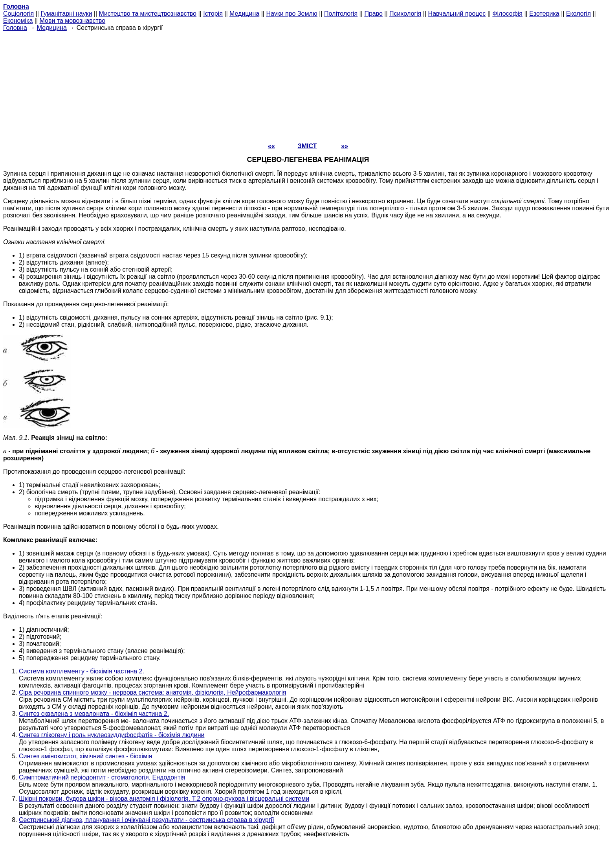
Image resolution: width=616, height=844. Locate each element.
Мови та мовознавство (73, 21)
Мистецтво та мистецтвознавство (148, 14)
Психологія (405, 14)
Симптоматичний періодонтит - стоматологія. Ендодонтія (102, 777)
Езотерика (544, 14)
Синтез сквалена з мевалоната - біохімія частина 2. (94, 714)
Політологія (341, 14)
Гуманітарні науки (66, 14)
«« (271, 146)
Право (373, 14)
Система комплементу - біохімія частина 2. (82, 671)
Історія (213, 14)
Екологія (578, 14)
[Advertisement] (308, 86)
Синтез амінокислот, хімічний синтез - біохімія (85, 756)
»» (345, 146)
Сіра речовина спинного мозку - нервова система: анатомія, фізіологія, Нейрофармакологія (152, 692)
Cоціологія (18, 14)
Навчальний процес (457, 14)
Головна (15, 28)
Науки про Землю (291, 14)
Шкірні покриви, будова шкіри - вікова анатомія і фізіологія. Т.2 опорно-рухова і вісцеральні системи (164, 799)
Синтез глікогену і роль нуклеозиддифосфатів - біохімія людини (112, 735)
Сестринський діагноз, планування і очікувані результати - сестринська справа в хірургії (147, 820)
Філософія (507, 14)
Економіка (18, 21)
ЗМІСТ (307, 146)
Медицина (244, 14)
